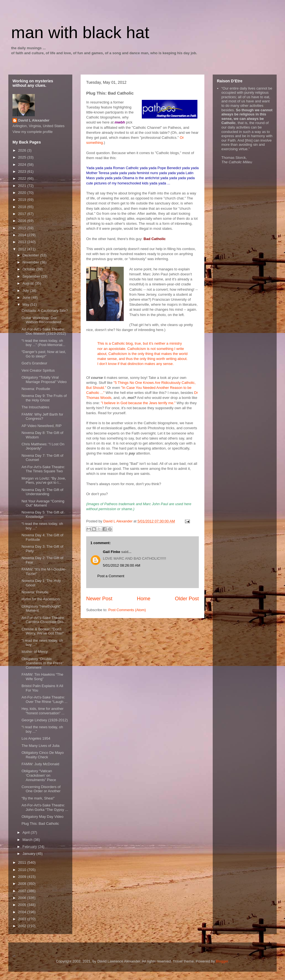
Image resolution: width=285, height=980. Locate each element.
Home (144, 599)
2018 (23, 207)
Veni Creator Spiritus (38, 370)
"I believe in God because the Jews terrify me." (138, 403)
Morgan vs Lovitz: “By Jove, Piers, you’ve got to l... (44, 481)
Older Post (187, 599)
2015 (23, 228)
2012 (23, 249)
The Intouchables (35, 407)
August (29, 283)
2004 (23, 912)
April (27, 832)
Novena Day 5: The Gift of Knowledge (42, 514)
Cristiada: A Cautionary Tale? (45, 311)
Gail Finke (111, 552)
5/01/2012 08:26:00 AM (122, 565)
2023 (23, 171)
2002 (23, 926)
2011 (23, 862)
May (26, 304)
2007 (23, 891)
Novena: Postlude (36, 389)
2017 (23, 214)
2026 (23, 150)
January (29, 854)
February (30, 847)
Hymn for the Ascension (40, 599)
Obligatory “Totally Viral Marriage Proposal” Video (44, 380)
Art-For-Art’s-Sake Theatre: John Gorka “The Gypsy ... (45, 807)
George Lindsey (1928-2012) (44, 720)
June (27, 298)
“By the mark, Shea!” (38, 798)
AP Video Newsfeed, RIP (41, 426)
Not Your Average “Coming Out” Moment (43, 503)
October (29, 269)
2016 (23, 221)
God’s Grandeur (34, 363)
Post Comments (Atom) (127, 610)
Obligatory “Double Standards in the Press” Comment (42, 663)
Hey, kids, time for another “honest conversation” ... (43, 711)
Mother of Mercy (34, 652)
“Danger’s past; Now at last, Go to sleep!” (44, 354)
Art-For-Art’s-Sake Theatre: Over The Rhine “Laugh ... (44, 699)
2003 (23, 919)
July (26, 291)
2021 (23, 186)
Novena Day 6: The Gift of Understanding (42, 492)
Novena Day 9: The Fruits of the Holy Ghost (44, 398)
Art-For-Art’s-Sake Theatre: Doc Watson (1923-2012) (44, 331)
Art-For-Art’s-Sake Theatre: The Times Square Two (43, 469)
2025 (23, 157)
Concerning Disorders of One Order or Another (41, 789)
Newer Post (99, 599)
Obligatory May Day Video (42, 817)
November (31, 262)
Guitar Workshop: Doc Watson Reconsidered (41, 320)
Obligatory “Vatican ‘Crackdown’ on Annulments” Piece (39, 775)
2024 (23, 165)
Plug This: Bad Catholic (40, 824)
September (32, 276)
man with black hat (80, 32)
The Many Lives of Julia (40, 746)
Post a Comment (111, 576)
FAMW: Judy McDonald (40, 764)
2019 (23, 200)
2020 (23, 193)
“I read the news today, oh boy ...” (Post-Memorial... (43, 343)
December (31, 255)
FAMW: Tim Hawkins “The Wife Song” (42, 677)
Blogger (222, 961)
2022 (23, 178)
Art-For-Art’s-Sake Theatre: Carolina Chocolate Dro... (44, 620)
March (28, 840)
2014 (23, 235)
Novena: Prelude (35, 592)
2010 (23, 870)
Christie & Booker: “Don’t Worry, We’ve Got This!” (43, 631)
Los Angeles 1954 (36, 738)
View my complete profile (33, 132)
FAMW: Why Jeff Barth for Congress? (42, 417)
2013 (23, 242)
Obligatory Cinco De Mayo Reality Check (43, 755)
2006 (23, 898)
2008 (23, 884)
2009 (23, 877)
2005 (23, 905)
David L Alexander (34, 120)
